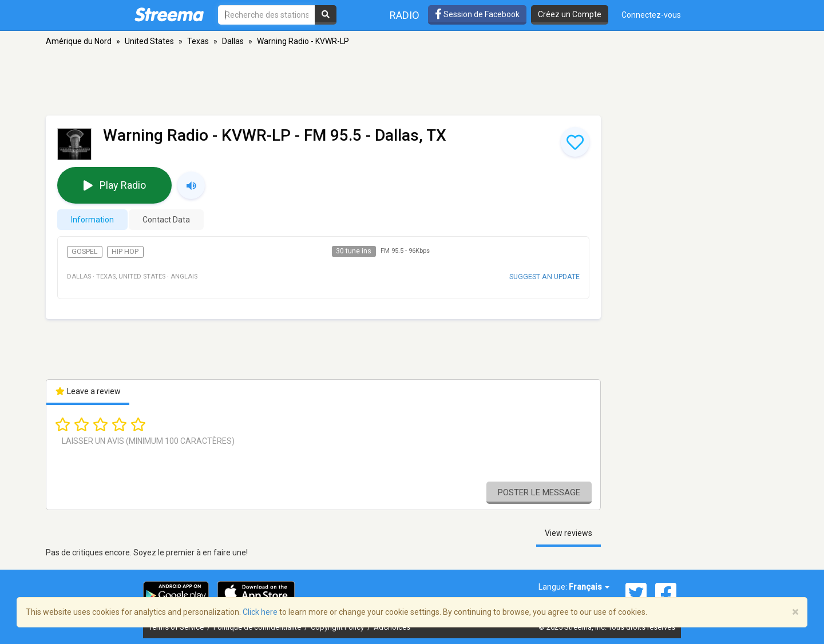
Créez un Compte (570, 14)
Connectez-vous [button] (651, 15)
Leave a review (88, 391)
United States (149, 41)
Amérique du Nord (79, 41)
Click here (260, 612)
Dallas (233, 41)
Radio (405, 15)
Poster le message (539, 492)
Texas (198, 41)
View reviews (569, 533)
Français (589, 587)
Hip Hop (125, 252)
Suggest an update (544, 277)
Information (92, 220)
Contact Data (166, 220)
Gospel (84, 252)
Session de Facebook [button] (477, 14)
